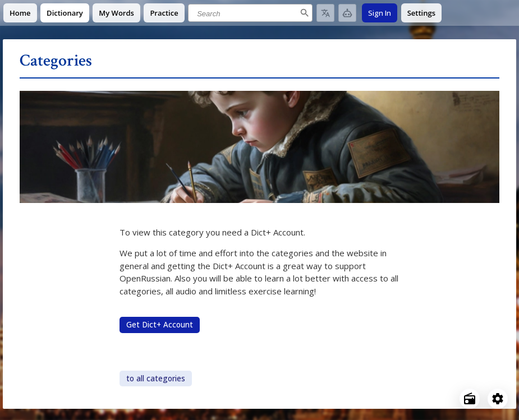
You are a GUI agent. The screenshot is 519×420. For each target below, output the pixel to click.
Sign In (380, 13)
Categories (56, 61)
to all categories (156, 379)
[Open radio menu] (470, 399)
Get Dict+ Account (160, 325)
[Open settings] (498, 399)
